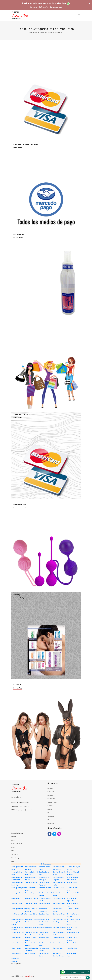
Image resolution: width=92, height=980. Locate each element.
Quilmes (14, 837)
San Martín (15, 854)
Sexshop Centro (72, 882)
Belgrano (50, 795)
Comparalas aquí (19, 508)
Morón (13, 840)
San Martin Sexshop (46, 927)
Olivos (13, 851)
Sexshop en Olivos (31, 914)
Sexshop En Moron (73, 909)
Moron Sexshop (72, 948)
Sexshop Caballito (45, 888)
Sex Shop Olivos (44, 914)
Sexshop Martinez (73, 943)
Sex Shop (28, 922)
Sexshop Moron (58, 948)
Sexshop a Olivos (17, 904)
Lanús (13, 847)
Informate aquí (19, 238)
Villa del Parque (52, 802)
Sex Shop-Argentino (18, 914)
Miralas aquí (18, 688)
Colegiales (51, 823)
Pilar (13, 861)
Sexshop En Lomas (59, 904)
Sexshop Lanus (16, 938)
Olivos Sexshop (16, 948)
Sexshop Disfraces (31, 882)
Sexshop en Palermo (32, 919)
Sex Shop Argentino (73, 919)
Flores (49, 813)
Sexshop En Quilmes (59, 919)
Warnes (50, 820)
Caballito (50, 806)
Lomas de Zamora (17, 833)
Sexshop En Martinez (18, 909)
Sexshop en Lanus (59, 898)
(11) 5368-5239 (24, 806)
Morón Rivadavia (17, 844)
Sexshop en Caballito (18, 893)
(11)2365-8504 (24, 803)
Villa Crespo (51, 816)
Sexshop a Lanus (45, 904)
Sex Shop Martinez (18, 919)
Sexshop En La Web (32, 898)
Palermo (50, 788)
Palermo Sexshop (59, 943)
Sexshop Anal (16, 898)
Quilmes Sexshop (59, 938)
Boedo (50, 809)
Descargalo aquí (19, 598)
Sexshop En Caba (59, 888)
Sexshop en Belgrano (18, 888)
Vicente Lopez (16, 858)
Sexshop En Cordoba (73, 893)
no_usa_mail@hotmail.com (25, 810)
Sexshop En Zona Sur (32, 927)
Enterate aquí (18, 148)
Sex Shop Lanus (44, 919)
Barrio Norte (51, 792)
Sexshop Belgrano (31, 893)
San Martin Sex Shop (18, 932)
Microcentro (51, 799)
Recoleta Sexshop (73, 932)
